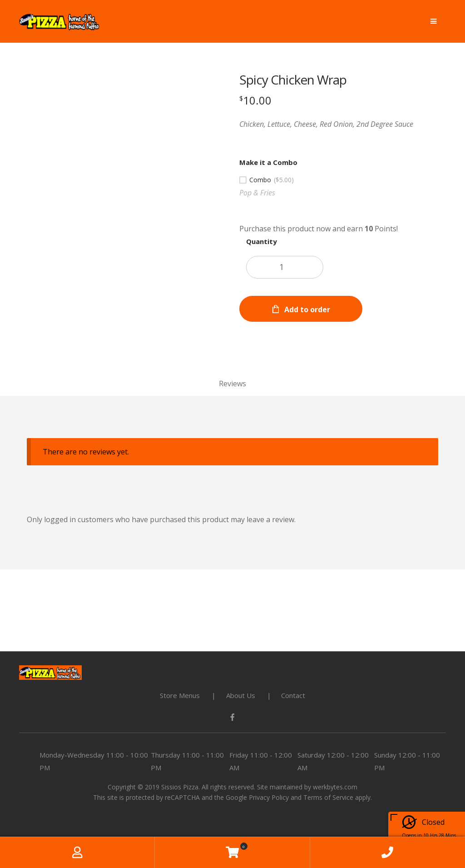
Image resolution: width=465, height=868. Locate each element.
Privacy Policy (269, 797)
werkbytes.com (335, 787)
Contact (293, 695)
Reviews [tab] (232, 384)
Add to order (307, 309)
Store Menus (180, 695)
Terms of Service (328, 797)
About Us (241, 695)
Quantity (262, 241)
